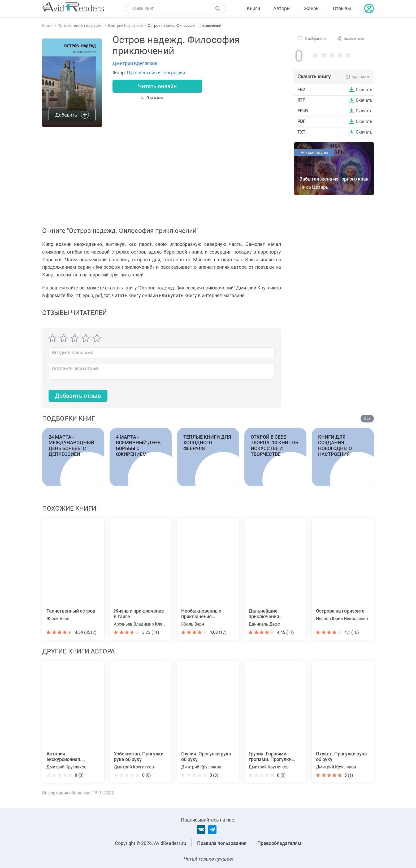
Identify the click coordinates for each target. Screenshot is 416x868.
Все (367, 419)
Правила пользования (222, 843)
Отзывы (342, 8)
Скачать (364, 89)
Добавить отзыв (78, 396)
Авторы (282, 8)
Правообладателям (279, 843)
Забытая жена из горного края (334, 179)
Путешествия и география (156, 73)
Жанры (312, 8)
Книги (253, 8)
